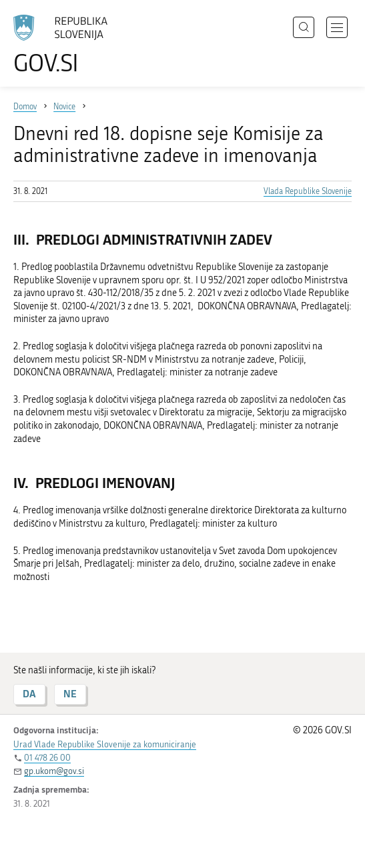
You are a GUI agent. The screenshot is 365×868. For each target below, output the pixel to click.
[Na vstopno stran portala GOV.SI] (67, 45)
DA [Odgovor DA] (29, 694)
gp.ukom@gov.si (54, 771)
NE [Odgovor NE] (70, 694)
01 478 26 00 (47, 758)
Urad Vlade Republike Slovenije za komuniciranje (105, 744)
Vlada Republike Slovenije (308, 191)
